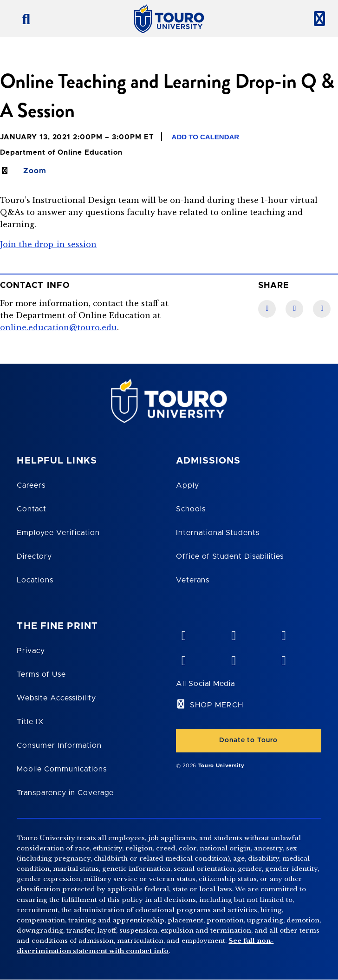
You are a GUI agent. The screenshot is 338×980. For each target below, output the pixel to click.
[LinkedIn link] (294, 309)
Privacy (31, 651)
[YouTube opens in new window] (234, 634)
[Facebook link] (267, 309)
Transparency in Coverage (65, 793)
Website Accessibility (56, 698)
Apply (188, 485)
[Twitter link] (322, 309)
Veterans (193, 580)
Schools (191, 509)
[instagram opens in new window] (283, 659)
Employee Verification (58, 533)
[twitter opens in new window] (234, 659)
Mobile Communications (62, 769)
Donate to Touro (248, 740)
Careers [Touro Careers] (31, 485)
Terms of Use (41, 674)
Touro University (221, 766)
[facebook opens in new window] (183, 659)
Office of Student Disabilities (230, 556)
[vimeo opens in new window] (183, 634)
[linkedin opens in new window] (283, 634)
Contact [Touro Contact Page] (32, 509)
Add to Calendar (206, 137)
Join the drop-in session (48, 244)
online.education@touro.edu (58, 327)
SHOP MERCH (217, 705)
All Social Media (205, 684)
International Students (218, 533)
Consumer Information (59, 745)
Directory (34, 556)
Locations (35, 580)
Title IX (30, 722)
